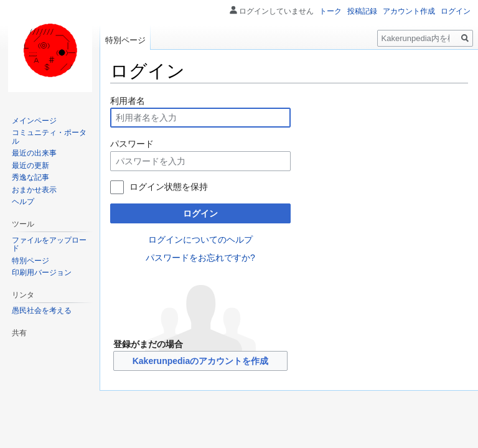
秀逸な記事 (30, 177)
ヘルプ (23, 202)
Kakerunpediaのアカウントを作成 (201, 361)
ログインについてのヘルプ (200, 240)
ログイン (200, 213)
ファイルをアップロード (49, 245)
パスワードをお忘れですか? (200, 258)
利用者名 (128, 101)
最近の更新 (30, 166)
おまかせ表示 (34, 190)
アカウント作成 (409, 11)
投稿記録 (362, 11)
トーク (330, 11)
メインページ (34, 121)
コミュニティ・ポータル (49, 137)
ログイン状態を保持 (169, 187)
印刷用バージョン (42, 273)
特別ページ (125, 40)
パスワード (132, 144)
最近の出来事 (34, 153)
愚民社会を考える (42, 310)
